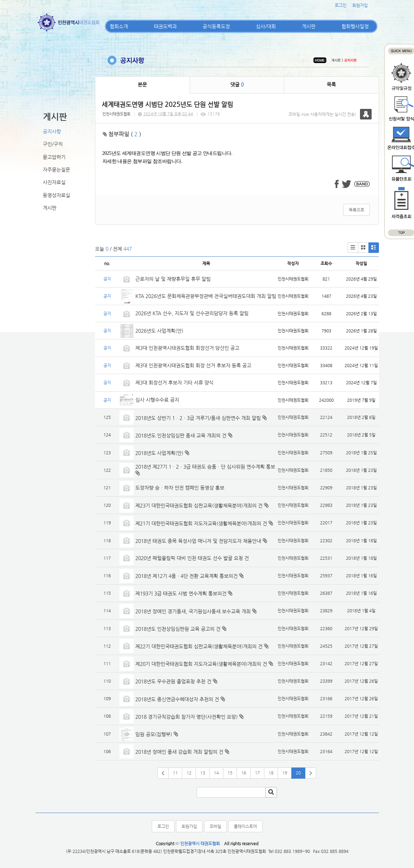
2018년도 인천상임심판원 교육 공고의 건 (178, 629)
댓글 (237, 84)
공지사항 (52, 131)
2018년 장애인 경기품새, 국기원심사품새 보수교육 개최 (193, 611)
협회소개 (119, 26)
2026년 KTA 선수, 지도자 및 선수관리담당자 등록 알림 (192, 313)
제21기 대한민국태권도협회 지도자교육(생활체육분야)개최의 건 (201, 523)
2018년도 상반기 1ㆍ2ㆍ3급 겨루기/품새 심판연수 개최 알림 (198, 418)
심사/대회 (266, 26)
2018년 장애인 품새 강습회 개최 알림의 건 (179, 752)
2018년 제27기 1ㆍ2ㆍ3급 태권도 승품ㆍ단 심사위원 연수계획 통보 (205, 467)
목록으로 (357, 210)
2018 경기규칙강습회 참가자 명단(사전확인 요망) (186, 717)
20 (298, 773)
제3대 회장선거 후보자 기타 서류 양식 (174, 383)
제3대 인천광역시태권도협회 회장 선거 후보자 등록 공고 (193, 365)
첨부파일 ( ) (122, 134)
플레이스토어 (245, 826)
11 (175, 773)
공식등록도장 (216, 26)
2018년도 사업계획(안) (159, 453)
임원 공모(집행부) (154, 734)
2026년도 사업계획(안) (159, 331)
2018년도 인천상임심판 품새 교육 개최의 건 (181, 435)
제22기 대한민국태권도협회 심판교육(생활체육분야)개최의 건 (199, 646)
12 (189, 773)
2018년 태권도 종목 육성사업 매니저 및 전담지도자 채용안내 (198, 541)
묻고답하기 (54, 157)
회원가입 (360, 5)
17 (257, 773)
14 (216, 773)
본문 (142, 84)
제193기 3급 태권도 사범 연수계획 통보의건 (181, 593)
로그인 (341, 5)
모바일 (215, 826)
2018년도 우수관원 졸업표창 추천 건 (173, 681)
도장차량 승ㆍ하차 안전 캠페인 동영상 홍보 (180, 488)
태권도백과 (165, 26)
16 (244, 773)
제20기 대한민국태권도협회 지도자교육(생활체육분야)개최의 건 (201, 664)
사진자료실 (54, 182)
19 (285, 773)
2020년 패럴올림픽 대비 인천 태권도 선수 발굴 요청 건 (192, 558)
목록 (331, 84)
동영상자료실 (56, 195)
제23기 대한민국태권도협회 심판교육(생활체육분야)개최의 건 (199, 505)
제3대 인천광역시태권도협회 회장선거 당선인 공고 (187, 348)
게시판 (309, 26)
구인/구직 (53, 144)
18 (271, 773)
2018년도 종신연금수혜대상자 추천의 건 (177, 699)
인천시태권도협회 (116, 114)
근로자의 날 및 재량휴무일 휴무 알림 (173, 279)
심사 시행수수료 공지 (157, 400)
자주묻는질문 (56, 170)
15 (230, 773)
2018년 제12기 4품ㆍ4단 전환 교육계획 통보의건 (186, 576)
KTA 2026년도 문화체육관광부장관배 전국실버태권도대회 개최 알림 (206, 296)
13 (203, 773)
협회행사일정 (355, 26)
